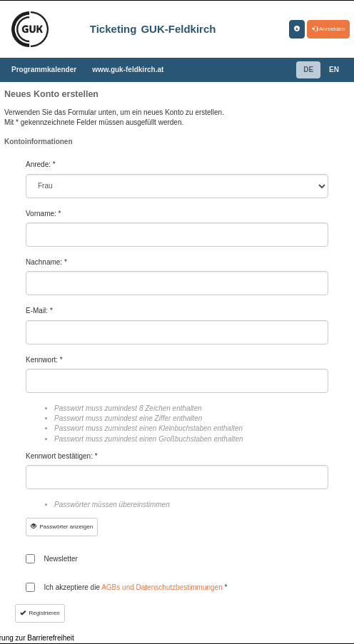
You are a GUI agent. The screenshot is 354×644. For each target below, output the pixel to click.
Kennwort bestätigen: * (62, 456)
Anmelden (328, 29)
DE (308, 70)
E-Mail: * (39, 311)
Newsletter (61, 559)
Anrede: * (41, 164)
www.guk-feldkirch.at (128, 70)
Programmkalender (44, 70)
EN (334, 70)
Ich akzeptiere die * (136, 587)
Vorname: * (43, 214)
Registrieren (40, 613)
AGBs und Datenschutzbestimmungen (163, 587)
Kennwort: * (44, 360)
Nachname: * (46, 262)
